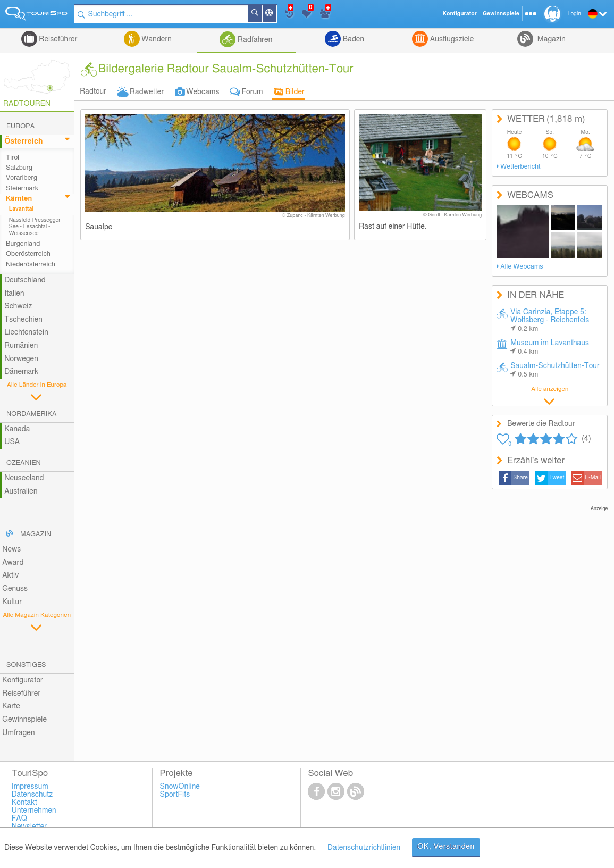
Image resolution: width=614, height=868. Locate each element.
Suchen (262, 14)
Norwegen (21, 359)
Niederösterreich (31, 265)
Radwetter (147, 92)
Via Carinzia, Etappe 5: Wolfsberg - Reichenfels (550, 320)
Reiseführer (57, 39)
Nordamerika (32, 414)
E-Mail (593, 478)
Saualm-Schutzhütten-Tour (555, 370)
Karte (11, 706)
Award (13, 563)
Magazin (550, 39)
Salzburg (19, 168)
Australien (21, 491)
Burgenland (23, 244)
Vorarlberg (22, 178)
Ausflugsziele (451, 39)
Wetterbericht (520, 167)
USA (12, 442)
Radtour (93, 91)
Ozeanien (24, 463)
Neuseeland (24, 478)
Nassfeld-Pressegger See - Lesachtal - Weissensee (35, 227)
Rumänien (21, 346)
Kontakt (24, 803)
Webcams (203, 92)
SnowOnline (180, 787)
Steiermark (22, 189)
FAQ (19, 819)
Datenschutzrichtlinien (364, 848)
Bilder (295, 92)
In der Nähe (276, 15)
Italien (14, 294)
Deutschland (25, 280)
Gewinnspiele (24, 720)
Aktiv (10, 575)
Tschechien (23, 320)
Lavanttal (22, 209)
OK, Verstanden (446, 847)
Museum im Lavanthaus (550, 347)
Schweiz (18, 306)
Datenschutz (32, 795)
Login (574, 14)
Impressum (30, 787)
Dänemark (21, 372)
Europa (20, 126)
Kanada (17, 429)
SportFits (175, 795)
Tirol (12, 158)
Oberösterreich (28, 254)
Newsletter (30, 827)
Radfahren (254, 40)
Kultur (12, 602)
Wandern (156, 39)
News (11, 549)
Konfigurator (23, 680)
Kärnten (19, 199)
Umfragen (18, 733)
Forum (253, 92)
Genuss (15, 589)
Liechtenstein (26, 332)
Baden (352, 39)
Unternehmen (34, 811)
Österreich (23, 141)
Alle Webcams (522, 267)
